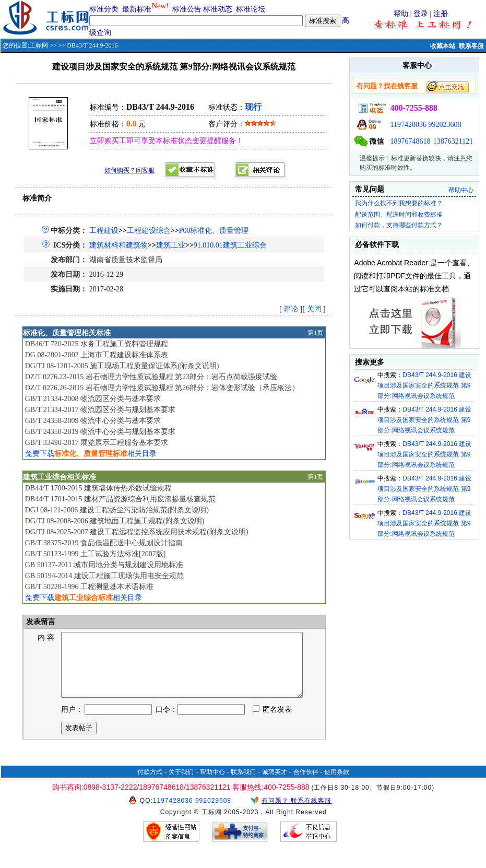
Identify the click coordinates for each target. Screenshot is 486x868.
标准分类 (104, 9)
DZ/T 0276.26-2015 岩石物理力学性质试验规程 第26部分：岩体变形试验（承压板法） (162, 388)
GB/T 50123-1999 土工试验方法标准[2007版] (96, 554)
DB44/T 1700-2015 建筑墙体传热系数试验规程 (98, 488)
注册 (441, 14)
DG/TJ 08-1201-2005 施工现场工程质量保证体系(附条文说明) (122, 366)
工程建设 (104, 231)
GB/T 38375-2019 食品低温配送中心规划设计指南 (104, 543)
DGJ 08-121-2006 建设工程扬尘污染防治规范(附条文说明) (117, 510)
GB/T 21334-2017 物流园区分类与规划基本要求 (100, 410)
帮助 (401, 14)
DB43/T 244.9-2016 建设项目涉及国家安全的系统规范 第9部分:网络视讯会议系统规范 (424, 385)
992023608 (444, 125)
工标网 (39, 45)
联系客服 (471, 46)
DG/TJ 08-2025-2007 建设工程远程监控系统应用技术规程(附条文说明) (137, 532)
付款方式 (150, 784)
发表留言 (40, 622)
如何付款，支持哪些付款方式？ (399, 225)
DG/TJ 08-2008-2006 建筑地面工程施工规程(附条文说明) (115, 521)
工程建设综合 (149, 231)
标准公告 (187, 9)
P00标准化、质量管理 (214, 231)
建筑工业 (171, 245)
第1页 (315, 333)
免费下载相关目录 (91, 454)
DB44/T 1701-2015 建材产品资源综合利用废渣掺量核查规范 (120, 499)
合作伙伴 (306, 784)
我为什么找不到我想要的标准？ (399, 203)
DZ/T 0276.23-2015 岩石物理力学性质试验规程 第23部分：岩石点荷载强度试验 (151, 377)
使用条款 (337, 784)
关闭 (314, 309)
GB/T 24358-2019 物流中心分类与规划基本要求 (100, 432)
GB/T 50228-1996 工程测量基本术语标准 (89, 587)
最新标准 (137, 9)
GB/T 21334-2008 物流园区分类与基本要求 (93, 399)
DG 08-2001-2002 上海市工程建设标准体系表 (97, 355)
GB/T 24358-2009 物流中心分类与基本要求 (93, 421)
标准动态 (218, 9)
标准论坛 (251, 9)
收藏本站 (443, 46)
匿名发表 (272, 722)
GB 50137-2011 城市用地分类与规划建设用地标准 (104, 565)
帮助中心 (461, 190)
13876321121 (453, 141)
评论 (291, 309)
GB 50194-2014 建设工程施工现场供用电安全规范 (104, 576)
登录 (421, 14)
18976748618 (410, 141)
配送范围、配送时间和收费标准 (399, 215)
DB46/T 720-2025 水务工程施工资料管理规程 (97, 344)
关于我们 (181, 784)
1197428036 (408, 125)
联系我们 (243, 784)
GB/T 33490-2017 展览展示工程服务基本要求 (97, 443)
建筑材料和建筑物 (118, 245)
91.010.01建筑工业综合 (230, 245)
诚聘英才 (275, 784)
